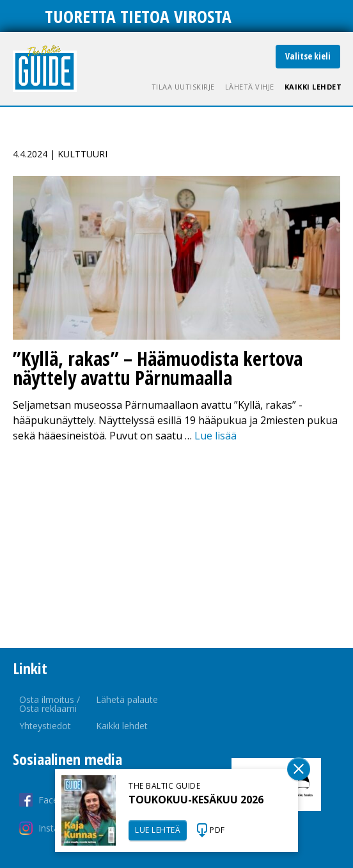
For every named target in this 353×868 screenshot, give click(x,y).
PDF (217, 830)
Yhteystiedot (45, 726)
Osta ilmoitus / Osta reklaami (50, 704)
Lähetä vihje (250, 87)
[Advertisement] (176, 546)
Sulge (299, 769)
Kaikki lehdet (313, 87)
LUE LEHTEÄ (158, 830)
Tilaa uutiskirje (183, 87)
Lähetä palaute (127, 699)
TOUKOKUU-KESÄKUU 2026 (196, 800)
